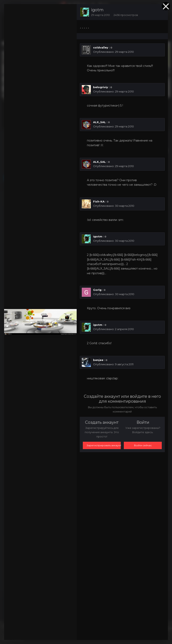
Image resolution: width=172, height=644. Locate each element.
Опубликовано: (113, 52)
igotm (97, 10)
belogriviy (101, 87)
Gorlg (97, 290)
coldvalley (101, 47)
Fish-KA (99, 201)
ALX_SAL (99, 122)
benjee (98, 360)
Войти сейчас (143, 445)
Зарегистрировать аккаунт (104, 445)
